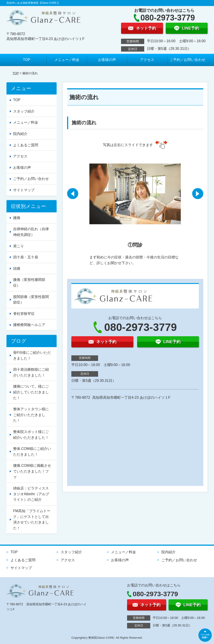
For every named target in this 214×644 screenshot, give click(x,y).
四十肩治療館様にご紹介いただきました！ (31, 372)
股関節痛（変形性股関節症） (31, 300)
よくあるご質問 (26, 145)
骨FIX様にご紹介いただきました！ (32, 355)
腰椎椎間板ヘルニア (29, 325)
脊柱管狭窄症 (24, 314)
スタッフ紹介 (24, 111)
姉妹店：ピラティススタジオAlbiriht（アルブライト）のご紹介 (31, 494)
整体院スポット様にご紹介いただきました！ (31, 435)
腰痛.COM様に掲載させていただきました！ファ (32, 471)
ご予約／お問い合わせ (187, 60)
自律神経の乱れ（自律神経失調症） (31, 232)
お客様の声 (107, 60)
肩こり (19, 246)
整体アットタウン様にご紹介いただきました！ (31, 415)
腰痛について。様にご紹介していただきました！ (31, 392)
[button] (73, 194)
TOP (27, 60)
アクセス (147, 60)
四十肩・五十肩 (26, 257)
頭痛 (17, 269)
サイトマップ (24, 190)
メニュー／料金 (67, 60)
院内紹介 (20, 134)
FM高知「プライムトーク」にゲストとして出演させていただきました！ (32, 519)
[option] (135, 210)
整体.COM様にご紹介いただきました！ (32, 452)
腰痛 (17, 218)
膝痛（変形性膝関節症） (29, 283)
